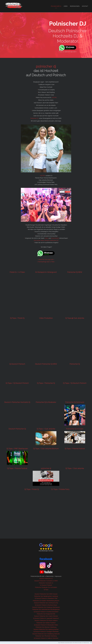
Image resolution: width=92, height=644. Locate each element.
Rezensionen (75, 6)
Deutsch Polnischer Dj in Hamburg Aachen (46, 629)
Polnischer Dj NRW (75, 272)
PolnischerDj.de (35, 576)
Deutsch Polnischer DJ (46, 579)
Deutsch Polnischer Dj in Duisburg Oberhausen (46, 607)
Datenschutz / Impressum (54, 576)
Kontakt (85, 6)
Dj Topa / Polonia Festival (75, 449)
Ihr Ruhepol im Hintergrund (46, 272)
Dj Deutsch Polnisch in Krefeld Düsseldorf (46, 612)
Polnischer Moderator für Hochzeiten (46, 587)
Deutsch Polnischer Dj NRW (46, 364)
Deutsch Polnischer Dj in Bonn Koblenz (46, 620)
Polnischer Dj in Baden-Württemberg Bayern (46, 601)
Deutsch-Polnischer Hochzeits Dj (17, 402)
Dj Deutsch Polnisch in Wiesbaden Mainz (46, 625)
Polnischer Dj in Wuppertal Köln (46, 614)
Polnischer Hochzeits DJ (46, 583)
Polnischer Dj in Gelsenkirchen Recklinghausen (46, 609)
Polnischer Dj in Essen (75, 429)
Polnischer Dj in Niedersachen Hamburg (46, 596)
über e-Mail (50, 262)
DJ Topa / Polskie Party (60, 489)
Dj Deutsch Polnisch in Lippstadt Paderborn (46, 618)
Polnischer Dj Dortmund (75, 402)
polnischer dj (46, 66)
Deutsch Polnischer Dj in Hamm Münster (46, 616)
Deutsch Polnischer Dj (17, 429)
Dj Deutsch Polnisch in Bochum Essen (46, 605)
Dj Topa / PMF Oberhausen (17, 449)
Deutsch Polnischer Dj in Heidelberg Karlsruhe (46, 634)
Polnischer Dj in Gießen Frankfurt (46, 623)
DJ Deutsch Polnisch (46, 585)
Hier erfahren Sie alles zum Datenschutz (81, 643)
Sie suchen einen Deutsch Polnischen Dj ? (46, 240)
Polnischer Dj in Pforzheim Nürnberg (46, 636)
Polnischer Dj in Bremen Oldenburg (46, 627)
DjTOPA (54, 97)
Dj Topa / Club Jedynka (46, 429)
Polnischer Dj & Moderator (46, 402)
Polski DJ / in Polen (17, 272)
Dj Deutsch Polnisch (17, 364)
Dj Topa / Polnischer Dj (46, 383)
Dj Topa (46, 590)
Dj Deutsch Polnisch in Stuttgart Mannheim (46, 632)
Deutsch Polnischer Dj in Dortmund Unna (46, 603)
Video (66, 6)
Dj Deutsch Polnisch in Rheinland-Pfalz (46, 598)
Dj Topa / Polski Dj (17, 318)
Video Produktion (46, 318)
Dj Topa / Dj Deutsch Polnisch (75, 383)
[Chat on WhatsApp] (68, 48)
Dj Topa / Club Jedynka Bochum (46, 449)
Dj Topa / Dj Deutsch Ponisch (17, 383)
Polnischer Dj (56, 6)
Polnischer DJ (34, 118)
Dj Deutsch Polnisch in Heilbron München (46, 638)
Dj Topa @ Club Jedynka (75, 318)
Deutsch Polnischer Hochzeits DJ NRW (46, 581)
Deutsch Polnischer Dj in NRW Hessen (46, 594)
